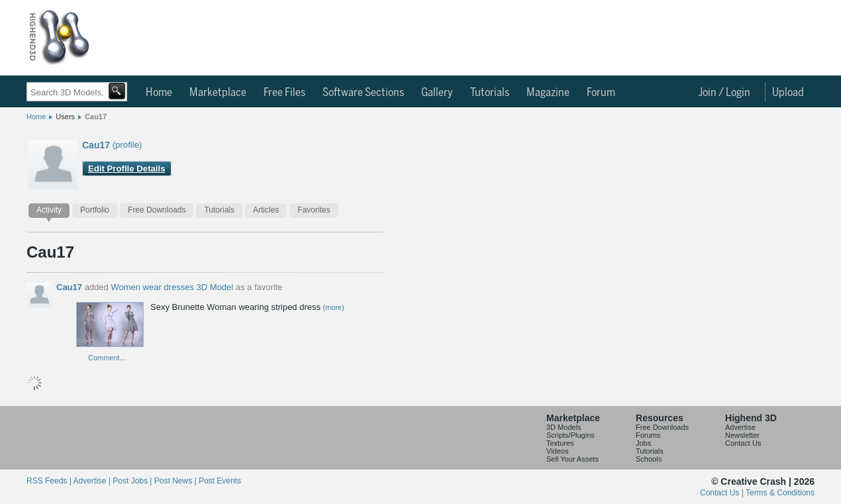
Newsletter (742, 435)
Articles (266, 210)
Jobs (643, 443)
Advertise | (93, 481)
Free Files (284, 93)
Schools (649, 459)
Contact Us (743, 443)
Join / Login (724, 93)
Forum (601, 93)
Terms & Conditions (780, 493)
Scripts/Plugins (570, 435)
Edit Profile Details (127, 169)
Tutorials (490, 93)
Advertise (740, 427)
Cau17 (96, 117)
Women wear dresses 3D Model (172, 287)
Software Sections (363, 93)
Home (159, 93)
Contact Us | (723, 493)
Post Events (220, 481)
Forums (648, 435)
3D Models (564, 427)
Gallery (437, 93)
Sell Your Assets (572, 459)
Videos (557, 451)
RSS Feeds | (50, 481)
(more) (334, 307)
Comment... (107, 358)
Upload (788, 93)
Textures (560, 443)
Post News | (176, 481)
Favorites (314, 210)
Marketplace (218, 93)
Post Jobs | (133, 481)
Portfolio (95, 210)
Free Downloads (157, 210)
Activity (49, 210)
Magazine (548, 93)
